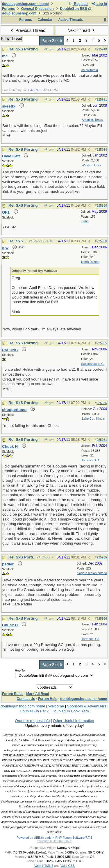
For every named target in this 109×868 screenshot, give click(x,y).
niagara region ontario (92, 573)
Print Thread (11, 38)
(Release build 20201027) (54, 841)
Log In (99, 4)
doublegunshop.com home (23, 706)
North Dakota (90, 262)
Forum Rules (13, 694)
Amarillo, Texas (92, 120)
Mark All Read (38, 694)
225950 (102, 241)
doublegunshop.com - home (25, 4)
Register (78, 4)
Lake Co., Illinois (93, 418)
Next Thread (82, 30)
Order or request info (32, 721)
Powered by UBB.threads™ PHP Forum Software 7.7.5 (54, 838)
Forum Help (48, 699)
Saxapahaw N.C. (93, 364)
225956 (102, 403)
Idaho (85, 221)
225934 (102, 150)
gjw (49, 49)
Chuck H (45, 557)
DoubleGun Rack (34, 711)
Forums (8, 9)
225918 (102, 49)
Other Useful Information (74, 721)
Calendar (45, 20)
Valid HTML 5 (44, 866)
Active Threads (71, 20)
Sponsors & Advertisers (87, 706)
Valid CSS (68, 866)
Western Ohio (91, 165)
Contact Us (26, 699)
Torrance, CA (90, 460)
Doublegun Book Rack (70, 711)
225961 (102, 440)
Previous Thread (27, 30)
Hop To (20, 670)
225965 (102, 557)
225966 (102, 618)
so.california (90, 70)
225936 (102, 205)
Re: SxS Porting (23, 49)
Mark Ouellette (41, 241)
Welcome (56, 706)
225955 (102, 343)
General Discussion (37, 9)
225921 (102, 99)
